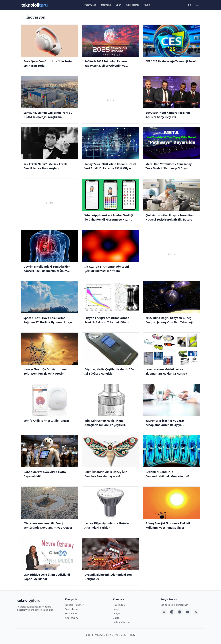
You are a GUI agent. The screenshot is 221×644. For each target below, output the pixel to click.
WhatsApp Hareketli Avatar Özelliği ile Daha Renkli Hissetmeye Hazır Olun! (109, 219)
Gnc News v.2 (72, 618)
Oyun (147, 5)
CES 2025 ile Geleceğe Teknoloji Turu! (171, 61)
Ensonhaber (71, 613)
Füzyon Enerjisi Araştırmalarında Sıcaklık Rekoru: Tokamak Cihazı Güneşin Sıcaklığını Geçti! (107, 322)
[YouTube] (188, 612)
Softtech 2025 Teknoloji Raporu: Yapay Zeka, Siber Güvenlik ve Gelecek (106, 66)
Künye (116, 609)
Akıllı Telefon (133, 5)
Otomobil (106, 5)
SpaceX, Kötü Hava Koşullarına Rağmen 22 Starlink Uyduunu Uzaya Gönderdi (48, 322)
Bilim (119, 5)
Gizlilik (116, 618)
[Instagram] (172, 612)
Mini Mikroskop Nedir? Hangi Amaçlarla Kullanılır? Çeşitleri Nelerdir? (105, 425)
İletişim (117, 613)
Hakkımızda (119, 605)
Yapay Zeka (90, 5)
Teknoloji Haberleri (75, 605)
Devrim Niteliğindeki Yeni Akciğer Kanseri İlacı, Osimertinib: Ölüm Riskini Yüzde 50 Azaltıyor (47, 271)
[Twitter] (164, 612)
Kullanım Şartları (121, 622)
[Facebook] (180, 612)
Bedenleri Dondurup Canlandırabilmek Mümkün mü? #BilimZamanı (168, 476)
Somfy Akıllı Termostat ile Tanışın (46, 421)
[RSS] (196, 612)
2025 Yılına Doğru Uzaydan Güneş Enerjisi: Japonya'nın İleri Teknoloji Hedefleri (169, 322)
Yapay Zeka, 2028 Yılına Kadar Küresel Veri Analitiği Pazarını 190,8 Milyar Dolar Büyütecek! (110, 168)
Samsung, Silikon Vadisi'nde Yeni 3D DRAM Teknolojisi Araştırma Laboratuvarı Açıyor (48, 117)
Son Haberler (72, 609)
